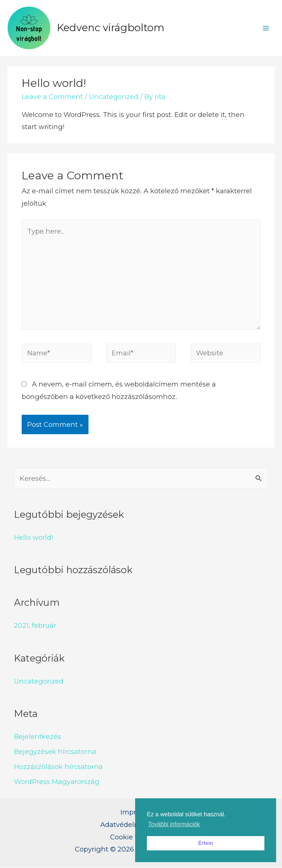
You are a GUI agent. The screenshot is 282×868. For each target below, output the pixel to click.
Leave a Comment (52, 98)
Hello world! (33, 539)
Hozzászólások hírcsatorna (58, 768)
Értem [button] (206, 843)
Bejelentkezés (37, 738)
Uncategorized (114, 98)
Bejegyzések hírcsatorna (55, 753)
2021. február (35, 627)
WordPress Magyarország (57, 783)
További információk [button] (174, 824)
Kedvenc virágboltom (112, 28)
